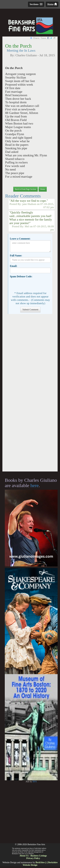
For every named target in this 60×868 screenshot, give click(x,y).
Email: (14, 266)
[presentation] (34, 284)
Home (52, 4)
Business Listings (39, 856)
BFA (35, 782)
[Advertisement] (30, 394)
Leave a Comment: (20, 239)
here (35, 485)
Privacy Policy (33, 858)
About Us (24, 856)
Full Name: (16, 256)
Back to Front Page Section (26, 189)
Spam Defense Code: (21, 276)
